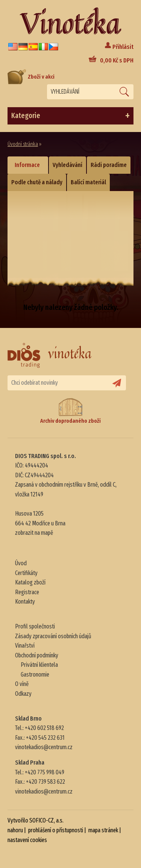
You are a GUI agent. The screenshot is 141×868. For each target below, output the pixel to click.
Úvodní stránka (23, 144)
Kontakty (25, 602)
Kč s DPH (117, 60)
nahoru (15, 830)
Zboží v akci (31, 77)
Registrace (27, 592)
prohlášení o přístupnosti (56, 830)
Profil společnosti (35, 626)
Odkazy (23, 694)
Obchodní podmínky (37, 655)
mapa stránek (103, 830)
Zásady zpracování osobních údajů (53, 636)
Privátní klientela (39, 665)
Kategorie (70, 116)
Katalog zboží (30, 582)
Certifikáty (26, 573)
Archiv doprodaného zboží (70, 411)
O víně (22, 684)
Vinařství (25, 646)
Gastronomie (35, 675)
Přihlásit (123, 47)
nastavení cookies (27, 840)
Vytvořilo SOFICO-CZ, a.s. (36, 820)
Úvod (21, 563)
